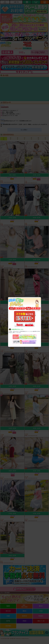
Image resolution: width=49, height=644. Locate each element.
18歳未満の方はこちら (17, 329)
